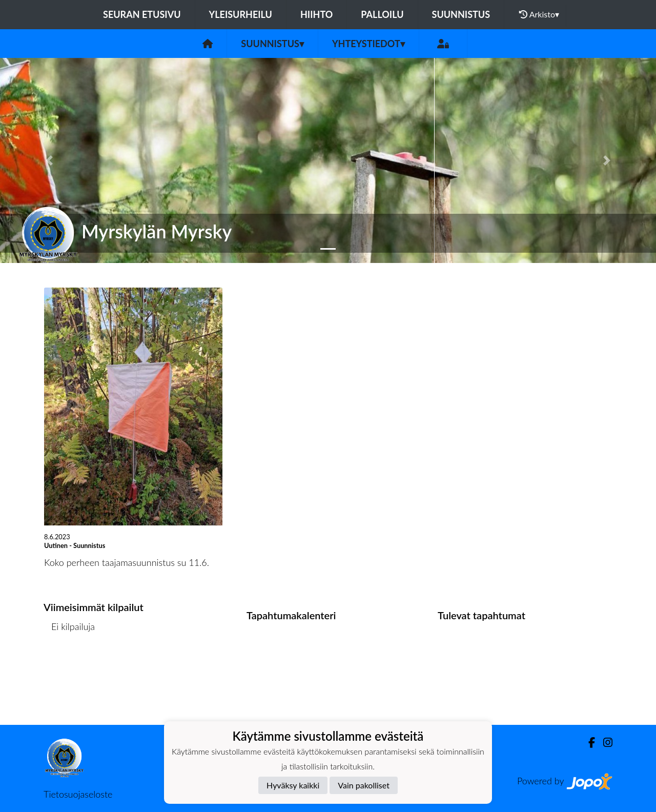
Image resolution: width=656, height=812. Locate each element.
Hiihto (316, 14)
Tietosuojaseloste (78, 794)
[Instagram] (604, 743)
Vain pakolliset (364, 785)
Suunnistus (461, 14)
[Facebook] (588, 743)
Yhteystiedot (368, 44)
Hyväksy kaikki (293, 785)
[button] (49, 160)
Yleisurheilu (241, 14)
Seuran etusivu (142, 14)
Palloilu (382, 14)
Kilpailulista (71, 666)
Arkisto (539, 14)
